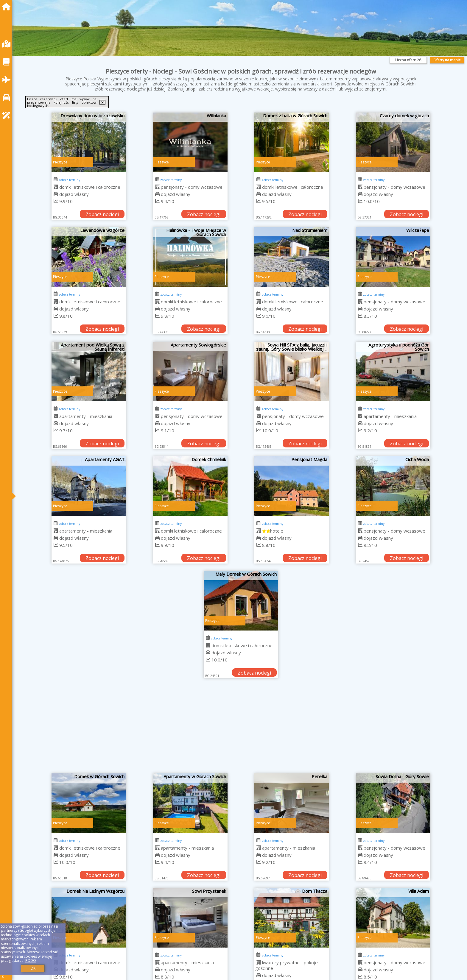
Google (26, 930)
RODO (31, 961)
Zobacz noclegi (102, 214)
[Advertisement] (241, 729)
